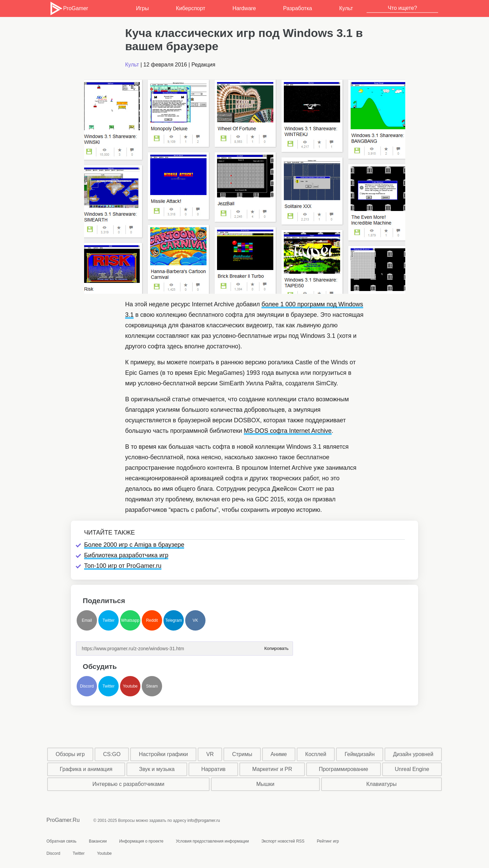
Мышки (266, 784)
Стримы (242, 754)
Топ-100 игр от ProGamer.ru (123, 566)
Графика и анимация (86, 769)
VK (195, 620)
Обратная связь (61, 841)
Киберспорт (191, 8)
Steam (152, 686)
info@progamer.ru (204, 821)
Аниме (279, 754)
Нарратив (214, 769)
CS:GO (112, 754)
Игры (142, 8)
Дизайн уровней (413, 754)
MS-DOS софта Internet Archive (288, 431)
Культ (346, 8)
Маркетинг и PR (272, 769)
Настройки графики (164, 754)
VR (210, 754)
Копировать (276, 646)
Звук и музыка (157, 769)
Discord (87, 686)
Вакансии (98, 841)
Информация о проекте (141, 841)
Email (87, 620)
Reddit (152, 620)
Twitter (108, 620)
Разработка (298, 8)
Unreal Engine (412, 769)
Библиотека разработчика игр (126, 555)
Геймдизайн (360, 754)
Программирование (344, 769)
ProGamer (69, 8)
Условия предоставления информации (212, 841)
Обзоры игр (70, 754)
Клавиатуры (381, 784)
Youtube (130, 686)
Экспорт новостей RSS (283, 841)
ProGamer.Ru (63, 820)
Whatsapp (130, 620)
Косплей (316, 754)
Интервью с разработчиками (128, 784)
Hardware (244, 8)
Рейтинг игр (328, 841)
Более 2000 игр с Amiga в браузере (134, 545)
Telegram (173, 620)
